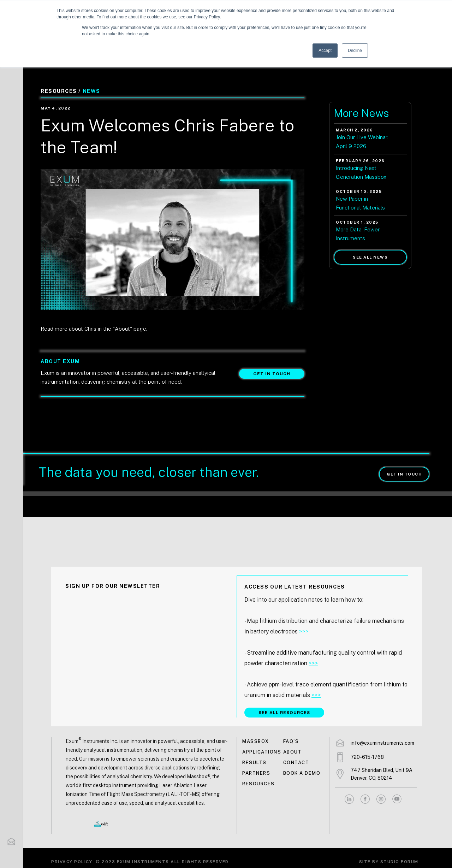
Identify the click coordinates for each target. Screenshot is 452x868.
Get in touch (272, 374)
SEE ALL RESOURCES (284, 713)
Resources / (61, 91)
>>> (304, 631)
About (293, 752)
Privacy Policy (72, 862)
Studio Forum (399, 862)
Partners (256, 773)
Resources (258, 784)
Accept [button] (325, 51)
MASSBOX (256, 741)
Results (254, 763)
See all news (370, 257)
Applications (262, 752)
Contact (296, 763)
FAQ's (291, 741)
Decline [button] (355, 51)
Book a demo (302, 773)
